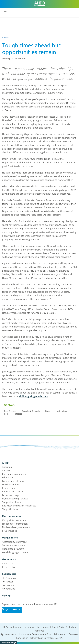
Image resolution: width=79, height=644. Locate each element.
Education (7, 478)
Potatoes (18, 414)
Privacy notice (10, 531)
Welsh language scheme (15, 552)
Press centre (9, 567)
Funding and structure (14, 481)
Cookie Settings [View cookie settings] (8, 642)
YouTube (10, 589)
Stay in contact (12, 609)
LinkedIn (10, 585)
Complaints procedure (14, 520)
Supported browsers (13, 549)
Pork (6, 414)
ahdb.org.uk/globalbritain (33, 396)
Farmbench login (11, 495)
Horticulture (62, 411)
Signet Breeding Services (15, 499)
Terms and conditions (14, 545)
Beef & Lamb (10, 411)
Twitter (9, 582)
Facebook (11, 578)
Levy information (11, 485)
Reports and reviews (13, 492)
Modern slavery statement (16, 527)
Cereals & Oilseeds (31, 411)
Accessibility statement (14, 542)
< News (6, 38)
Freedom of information (15, 524)
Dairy (48, 411)
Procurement (9, 488)
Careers (6, 470)
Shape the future (11, 509)
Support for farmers (13, 502)
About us (7, 467)
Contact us (8, 563)
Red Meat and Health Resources (19, 506)
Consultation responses (15, 474)
